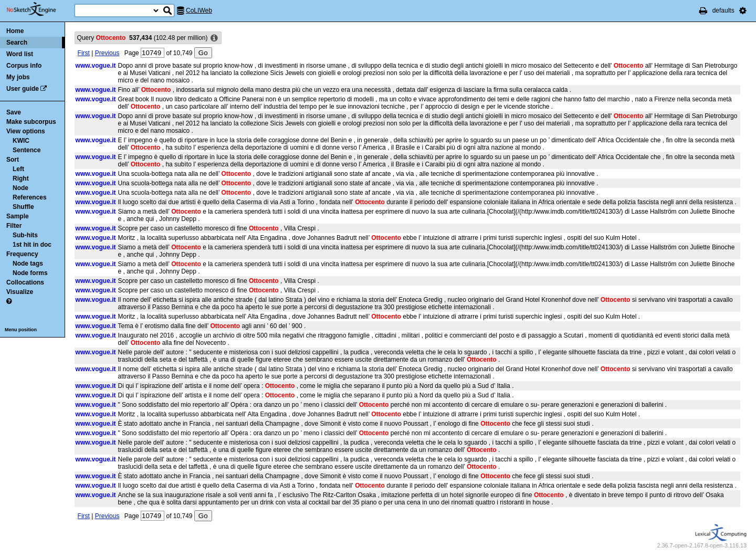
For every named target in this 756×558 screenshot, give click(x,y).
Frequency (22, 254)
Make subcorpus (31, 122)
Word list (20, 54)
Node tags (28, 264)
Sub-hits (25, 235)
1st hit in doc (32, 245)
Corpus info (24, 66)
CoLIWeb (199, 10)
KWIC (21, 141)
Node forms (30, 273)
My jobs (18, 77)
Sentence (27, 150)
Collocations (25, 282)
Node (20, 188)
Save (14, 112)
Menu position (21, 330)
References (30, 197)
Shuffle (23, 207)
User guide (23, 89)
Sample (18, 216)
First (84, 53)
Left (18, 169)
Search (17, 43)
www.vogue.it (96, 66)
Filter (14, 226)
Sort (13, 160)
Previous (107, 53)
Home (15, 31)
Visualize (20, 292)
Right (21, 178)
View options (26, 131)
